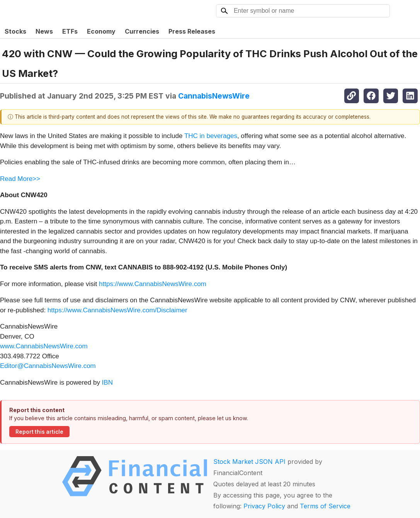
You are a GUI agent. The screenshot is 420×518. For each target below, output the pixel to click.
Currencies (142, 31)
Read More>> (20, 179)
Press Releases (192, 31)
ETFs (70, 31)
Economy (101, 31)
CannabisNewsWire (214, 96)
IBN (107, 383)
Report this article (39, 432)
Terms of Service (325, 506)
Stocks (15, 31)
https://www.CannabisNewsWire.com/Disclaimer (117, 310)
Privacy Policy (264, 506)
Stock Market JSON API (249, 462)
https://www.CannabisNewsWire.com (153, 284)
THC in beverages (211, 136)
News (44, 31)
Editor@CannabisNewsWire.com (48, 366)
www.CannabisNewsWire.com (44, 346)
